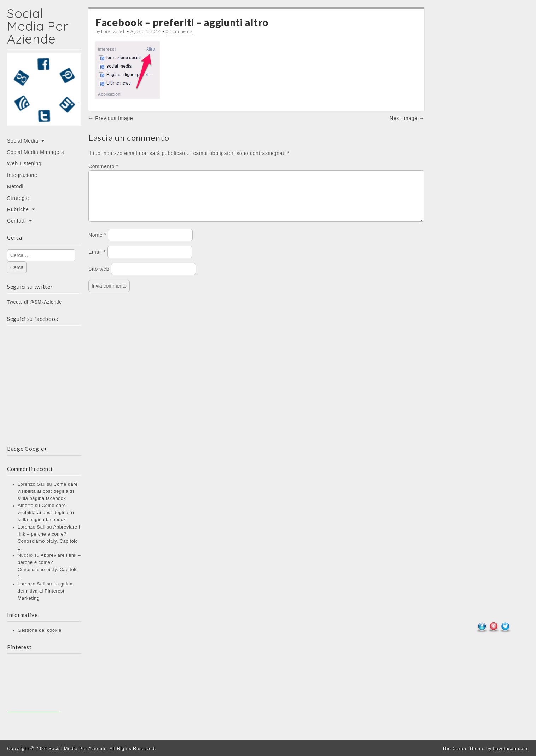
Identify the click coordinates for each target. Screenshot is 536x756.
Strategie (18, 198)
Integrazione (22, 175)
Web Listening (24, 163)
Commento (103, 166)
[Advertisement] (34, 686)
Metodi (15, 186)
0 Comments (179, 31)
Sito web (99, 277)
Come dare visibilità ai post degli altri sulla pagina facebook (48, 491)
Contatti (17, 221)
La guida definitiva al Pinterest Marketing (45, 591)
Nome (97, 243)
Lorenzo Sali (113, 31)
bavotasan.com (510, 748)
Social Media (23, 141)
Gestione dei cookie (40, 630)
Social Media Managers (36, 152)
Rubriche (18, 209)
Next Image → (407, 118)
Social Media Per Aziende (38, 26)
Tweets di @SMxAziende (34, 302)
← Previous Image (111, 118)
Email (97, 260)
